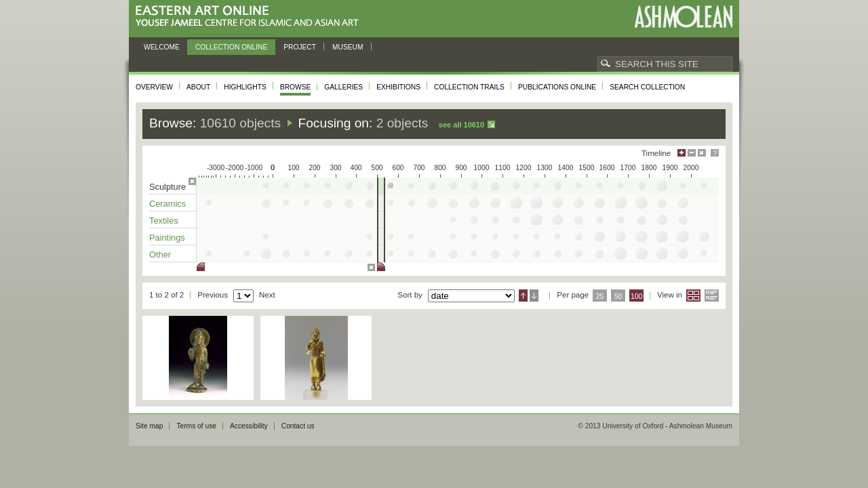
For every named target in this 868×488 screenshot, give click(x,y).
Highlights (245, 87)
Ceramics (167, 204)
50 (618, 297)
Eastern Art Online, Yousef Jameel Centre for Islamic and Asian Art (251, 17)
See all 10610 (461, 125)
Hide (702, 153)
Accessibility (249, 426)
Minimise (692, 153)
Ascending (523, 296)
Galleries (343, 87)
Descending (534, 296)
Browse (296, 87)
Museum (348, 47)
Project (300, 47)
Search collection (647, 87)
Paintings (167, 238)
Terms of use (196, 426)
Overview (154, 87)
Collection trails (469, 87)
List (712, 296)
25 (600, 297)
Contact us (298, 426)
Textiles (164, 221)
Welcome (162, 47)
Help (715, 153)
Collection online (231, 47)
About (198, 87)
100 (636, 297)
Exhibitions (398, 87)
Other (160, 255)
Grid (693, 296)
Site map (149, 426)
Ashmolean (683, 17)
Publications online (557, 87)
